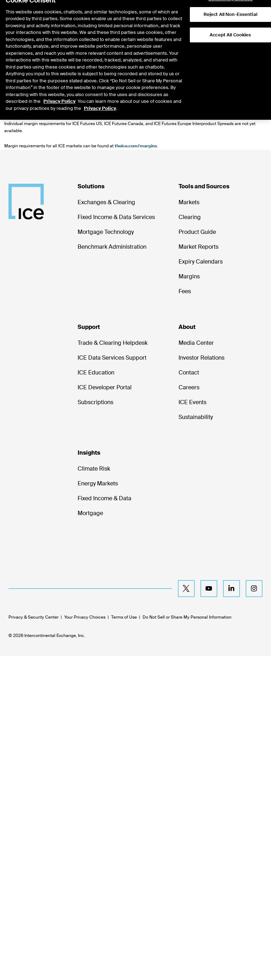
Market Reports (198, 247)
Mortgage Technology (106, 232)
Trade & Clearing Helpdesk (113, 343)
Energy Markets (98, 483)
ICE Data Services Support (112, 358)
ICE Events (192, 402)
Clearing (190, 217)
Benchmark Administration (112, 247)
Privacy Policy (59, 89)
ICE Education (96, 373)
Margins (189, 276)
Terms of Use (124, 617)
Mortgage (90, 513)
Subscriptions (95, 402)
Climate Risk (94, 469)
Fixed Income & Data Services (116, 217)
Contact (189, 373)
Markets (189, 202)
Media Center (196, 343)
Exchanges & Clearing (106, 202)
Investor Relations (201, 358)
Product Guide (197, 232)
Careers (189, 387)
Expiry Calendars (201, 262)
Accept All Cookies (230, 22)
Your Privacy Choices (85, 617)
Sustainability (196, 417)
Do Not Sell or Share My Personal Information (187, 617)
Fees (185, 291)
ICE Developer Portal (105, 387)
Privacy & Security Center (34, 617)
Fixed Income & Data (104, 498)
